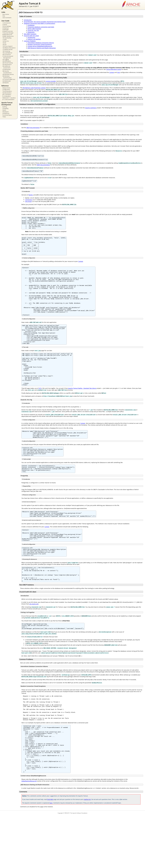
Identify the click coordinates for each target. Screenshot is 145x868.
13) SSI (4, 43)
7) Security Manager (8, 33)
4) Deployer (6, 28)
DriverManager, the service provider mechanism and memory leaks (45, 22)
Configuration (6, 90)
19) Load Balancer (7, 53)
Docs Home (6, 14)
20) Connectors (7, 54)
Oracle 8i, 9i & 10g (33, 30)
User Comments (7, 18)
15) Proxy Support (7, 46)
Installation (31, 25)
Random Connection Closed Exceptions (40, 44)
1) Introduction (7, 23)
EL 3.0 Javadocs (7, 96)
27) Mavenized (6, 69)
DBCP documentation (33, 128)
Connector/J (29, 201)
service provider (51, 81)
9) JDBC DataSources (8, 36)
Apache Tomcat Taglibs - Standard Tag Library (82, 414)
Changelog (5, 108)
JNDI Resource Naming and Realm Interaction (42, 48)
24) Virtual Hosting (8, 63)
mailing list (87, 852)
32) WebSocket (7, 81)
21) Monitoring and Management (8, 57)
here (51, 855)
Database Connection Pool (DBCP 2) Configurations (39, 23)
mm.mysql (28, 203)
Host (119, 72)
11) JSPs (5, 39)
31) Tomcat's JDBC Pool (9, 79)
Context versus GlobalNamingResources (40, 46)
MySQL (31, 196)
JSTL (40, 414)
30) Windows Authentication (7, 77)
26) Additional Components (6, 67)
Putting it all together (34, 39)
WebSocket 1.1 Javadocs (9, 98)
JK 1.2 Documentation (8, 99)
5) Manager (6, 30)
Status (4, 110)
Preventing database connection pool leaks (41, 27)
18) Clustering (6, 51)
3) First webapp (7, 26)
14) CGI (4, 44)
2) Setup (5, 25)
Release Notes (6, 88)
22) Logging (6, 59)
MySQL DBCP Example (34, 29)
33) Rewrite (6, 83)
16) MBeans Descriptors (9, 48)
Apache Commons (91, 108)
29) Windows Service (8, 74)
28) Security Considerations (7, 72)
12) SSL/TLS (6, 41)
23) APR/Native (7, 61)
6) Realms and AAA (8, 31)
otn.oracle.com (34, 642)
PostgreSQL (31, 32)
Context (112, 72)
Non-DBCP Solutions (30, 34)
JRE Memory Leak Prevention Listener (34, 88)
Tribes (4, 117)
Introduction (28, 20)
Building (5, 107)
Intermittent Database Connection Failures (41, 43)
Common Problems (30, 41)
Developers (6, 112)
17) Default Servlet (7, 49)
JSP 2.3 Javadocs (7, 94)
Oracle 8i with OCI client (31, 36)
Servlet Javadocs (7, 93)
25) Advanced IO (7, 64)
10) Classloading (7, 38)
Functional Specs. (7, 115)
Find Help (50, 852)
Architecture (6, 113)
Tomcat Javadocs (7, 91)
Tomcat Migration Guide (114, 69)
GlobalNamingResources (29, 833)
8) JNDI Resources (7, 35)
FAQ (4, 16)
